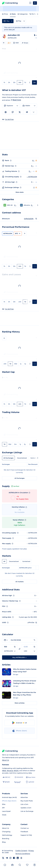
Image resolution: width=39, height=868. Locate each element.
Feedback (24, 832)
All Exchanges (8, 458)
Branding (6, 839)
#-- (4, 43)
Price (5, 14)
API (3, 808)
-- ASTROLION (32, 177)
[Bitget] (31, 777)
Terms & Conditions (23, 854)
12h (14, 82)
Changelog (6, 832)
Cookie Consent (21, 851)
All (4, 561)
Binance (10, 771)
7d (25, 82)
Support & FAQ (26, 835)
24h (20, 82)
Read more (17, 100)
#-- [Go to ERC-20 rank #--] (15, 205)
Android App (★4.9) (9, 797)
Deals (4, 815)
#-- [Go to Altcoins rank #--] (32, 205)
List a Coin (24, 804)
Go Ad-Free (9, 309)
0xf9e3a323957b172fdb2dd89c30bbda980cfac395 (29, 219)
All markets (20, 582)
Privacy (31, 851)
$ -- (32, 166)
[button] (10, 205)
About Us (6, 760)
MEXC (4, 771)
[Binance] (19, 777)
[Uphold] (30, 782)
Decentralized (22, 458)
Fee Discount (33, 464)
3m (15, 444)
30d (16, 364)
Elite (4, 804)
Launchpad (6, 811)
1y (21, 364)
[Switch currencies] (20, 649)
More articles (20, 703)
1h (4, 82)
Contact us (25, 828)
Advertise (24, 797)
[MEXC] (6, 777)
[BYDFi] (6, 782)
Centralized (26, 561)
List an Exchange (27, 811)
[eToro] (17, 782)
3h (9, 82)
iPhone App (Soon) (9, 801)
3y (25, 364)
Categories (23, 14)
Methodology (7, 835)
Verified (15, 486)
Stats (13, 14)
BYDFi (16, 771)
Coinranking (10, 3)
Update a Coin (26, 808)
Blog (4, 842)
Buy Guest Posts (27, 801)
